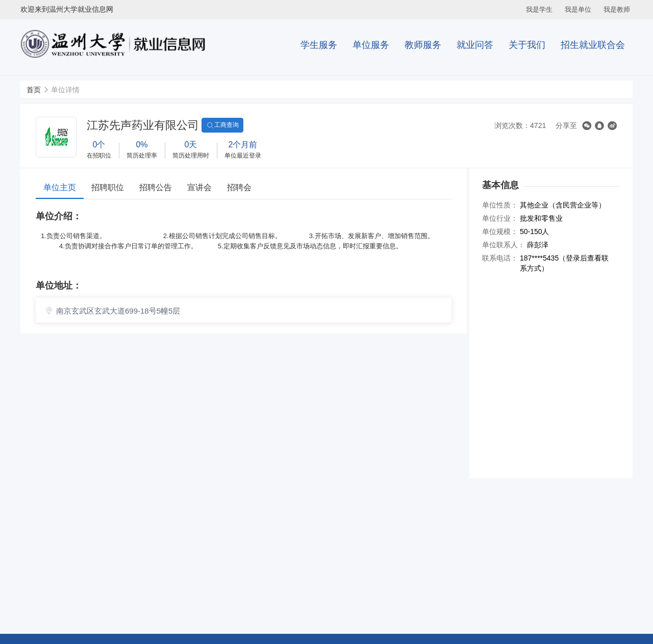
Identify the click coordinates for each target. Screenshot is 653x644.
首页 (34, 90)
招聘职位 (108, 187)
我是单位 (578, 9)
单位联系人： (504, 245)
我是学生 (539, 9)
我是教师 (617, 9)
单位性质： (500, 205)
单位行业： (500, 218)
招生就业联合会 (593, 45)
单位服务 (371, 45)
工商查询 (222, 125)
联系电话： (500, 258)
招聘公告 (156, 187)
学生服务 (319, 45)
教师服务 (423, 45)
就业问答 (475, 45)
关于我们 (527, 45)
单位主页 (60, 187)
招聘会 (239, 187)
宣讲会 (199, 187)
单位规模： (500, 231)
